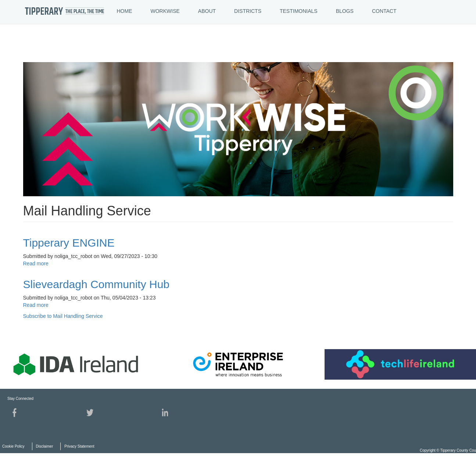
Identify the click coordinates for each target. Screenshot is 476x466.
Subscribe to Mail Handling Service (63, 316)
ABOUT (207, 11)
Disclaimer (45, 446)
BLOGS (345, 11)
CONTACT (384, 11)
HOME (125, 11)
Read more (36, 264)
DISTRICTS (248, 11)
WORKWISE (165, 11)
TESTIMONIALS (299, 11)
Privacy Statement (79, 446)
